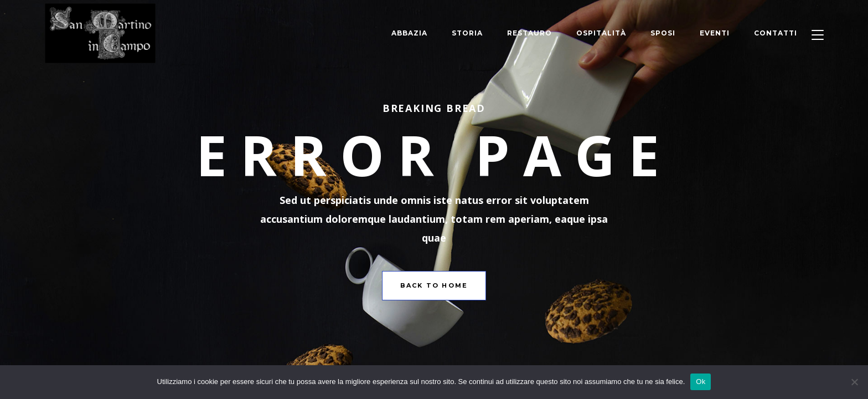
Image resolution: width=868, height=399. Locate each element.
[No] (854, 382)
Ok (701, 382)
